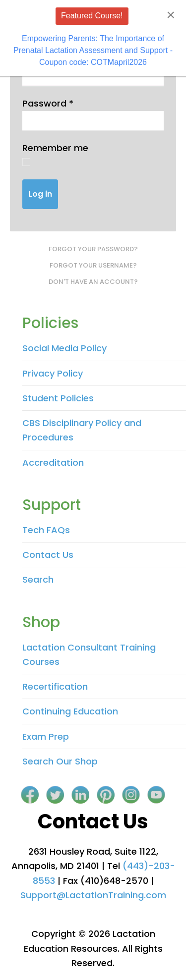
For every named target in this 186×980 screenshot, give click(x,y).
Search (38, 579)
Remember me (55, 148)
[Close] (171, 15)
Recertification (55, 686)
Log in (40, 194)
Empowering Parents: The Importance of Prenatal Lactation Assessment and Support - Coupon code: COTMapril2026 (93, 50)
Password (48, 103)
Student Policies (58, 398)
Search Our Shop (60, 761)
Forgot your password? (93, 249)
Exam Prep (46, 736)
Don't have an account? (93, 282)
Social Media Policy (64, 348)
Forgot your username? (93, 265)
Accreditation (53, 463)
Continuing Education (70, 711)
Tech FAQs (46, 530)
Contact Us (48, 555)
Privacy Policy (53, 373)
